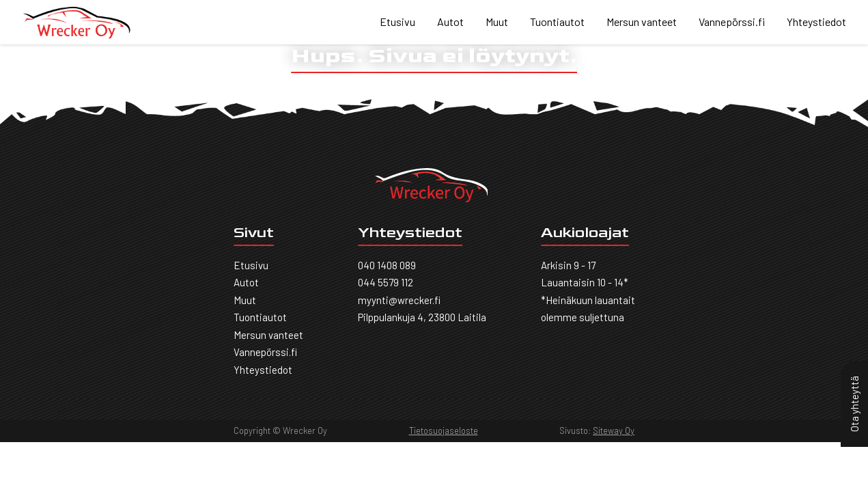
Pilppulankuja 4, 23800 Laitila (422, 317)
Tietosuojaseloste (444, 430)
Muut (497, 22)
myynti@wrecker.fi (399, 300)
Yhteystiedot (816, 22)
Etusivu (397, 22)
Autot (450, 22)
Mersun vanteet (642, 22)
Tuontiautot (557, 22)
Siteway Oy (614, 430)
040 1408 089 (387, 265)
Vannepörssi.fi (732, 22)
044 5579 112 (386, 282)
